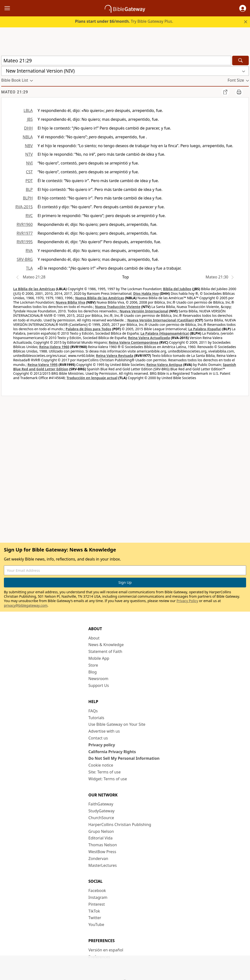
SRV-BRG (25, 259)
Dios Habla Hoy (146, 293)
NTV (29, 154)
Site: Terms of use (104, 772)
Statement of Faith (105, 651)
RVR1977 (25, 233)
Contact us (98, 738)
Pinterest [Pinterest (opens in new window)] (97, 904)
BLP (29, 189)
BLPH (28, 198)
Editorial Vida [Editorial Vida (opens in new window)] (100, 838)
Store (93, 665)
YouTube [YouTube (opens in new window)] (96, 925)
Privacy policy (102, 745)
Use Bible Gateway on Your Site (117, 724)
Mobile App (99, 658)
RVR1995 (25, 242)
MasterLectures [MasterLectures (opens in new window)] (103, 865)
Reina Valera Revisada (115, 356)
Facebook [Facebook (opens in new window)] (97, 891)
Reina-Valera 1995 (43, 365)
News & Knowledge (106, 645)
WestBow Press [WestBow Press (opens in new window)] (102, 852)
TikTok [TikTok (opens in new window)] (94, 911)
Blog (93, 672)
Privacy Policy (187, 601)
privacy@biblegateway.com (26, 605)
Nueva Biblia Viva (70, 302)
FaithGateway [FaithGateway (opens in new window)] (101, 804)
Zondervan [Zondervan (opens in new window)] (98, 859)
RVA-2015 (24, 207)
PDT (29, 181)
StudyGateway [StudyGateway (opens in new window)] (101, 811)
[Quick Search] (116, 61)
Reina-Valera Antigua (164, 365)
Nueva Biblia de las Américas (100, 298)
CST (29, 172)
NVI (29, 163)
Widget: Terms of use (108, 779)
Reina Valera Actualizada (149, 338)
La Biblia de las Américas (34, 289)
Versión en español (106, 950)
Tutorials (96, 718)
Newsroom (98, 679)
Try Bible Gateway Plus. (124, 21)
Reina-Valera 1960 (54, 347)
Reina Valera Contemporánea (133, 342)
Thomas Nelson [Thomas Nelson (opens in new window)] (103, 845)
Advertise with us (104, 731)
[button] (243, 8)
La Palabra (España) (205, 329)
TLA (29, 268)
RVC (29, 216)
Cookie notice (101, 765)
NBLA (28, 137)
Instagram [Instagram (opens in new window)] (98, 897)
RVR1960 (25, 224)
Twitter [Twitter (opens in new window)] (95, 918)
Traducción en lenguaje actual (92, 378)
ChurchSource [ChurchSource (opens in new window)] (101, 818)
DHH (28, 128)
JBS (30, 119)
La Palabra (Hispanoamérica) (165, 333)
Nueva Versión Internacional (144, 311)
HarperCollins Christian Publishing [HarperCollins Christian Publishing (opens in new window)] (120, 825)
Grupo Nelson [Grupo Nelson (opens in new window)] (101, 831)
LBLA (28, 110)
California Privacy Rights (112, 752)
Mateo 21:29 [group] (15, 92)
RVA (29, 251)
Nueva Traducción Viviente (118, 307)
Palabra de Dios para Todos (89, 329)
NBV (29, 146)
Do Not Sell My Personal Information (124, 758)
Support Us (99, 685)
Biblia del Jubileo (177, 289)
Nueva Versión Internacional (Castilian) (161, 320)
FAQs (93, 711)
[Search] (240, 61)
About (94, 638)
